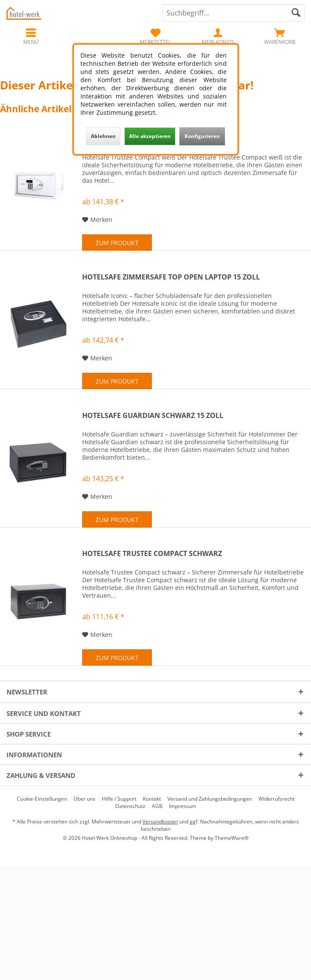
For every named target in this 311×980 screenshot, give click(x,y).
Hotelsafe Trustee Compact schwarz (152, 554)
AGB (157, 806)
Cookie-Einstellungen (42, 799)
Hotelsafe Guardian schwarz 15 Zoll (153, 416)
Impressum (183, 806)
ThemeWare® (232, 838)
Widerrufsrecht (277, 799)
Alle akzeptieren (150, 136)
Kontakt (152, 799)
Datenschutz (130, 806)
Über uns (85, 799)
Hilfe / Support (119, 799)
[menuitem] (280, 37)
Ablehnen (103, 136)
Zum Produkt (117, 243)
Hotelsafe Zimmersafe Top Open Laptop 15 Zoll (171, 277)
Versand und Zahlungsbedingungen (210, 799)
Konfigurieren (202, 136)
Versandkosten (160, 822)
